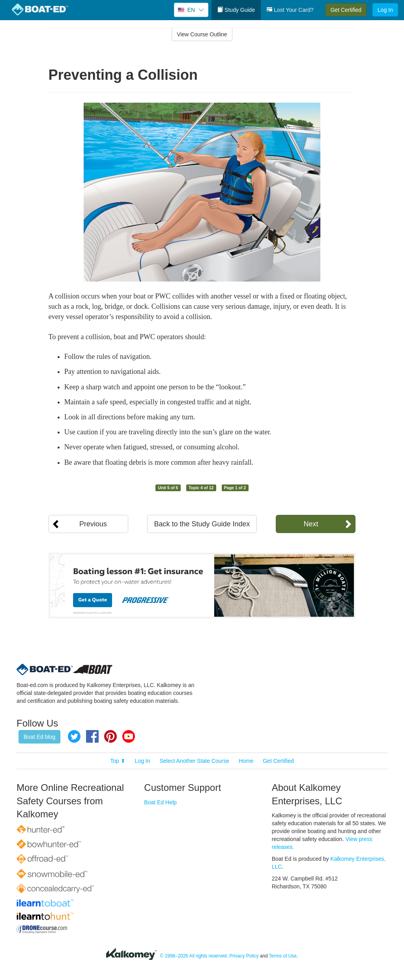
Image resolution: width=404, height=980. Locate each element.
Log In (385, 10)
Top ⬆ (118, 761)
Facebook (92, 736)
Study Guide (236, 10)
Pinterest (110, 736)
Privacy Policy (244, 956)
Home (246, 761)
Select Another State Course (194, 761)
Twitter (74, 736)
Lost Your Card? (290, 10)
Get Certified (346, 10)
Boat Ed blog (39, 737)
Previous (93, 524)
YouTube (129, 736)
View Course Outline (202, 34)
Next (311, 524)
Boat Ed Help (160, 802)
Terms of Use (283, 956)
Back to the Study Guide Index (202, 524)
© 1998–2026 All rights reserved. (194, 956)
